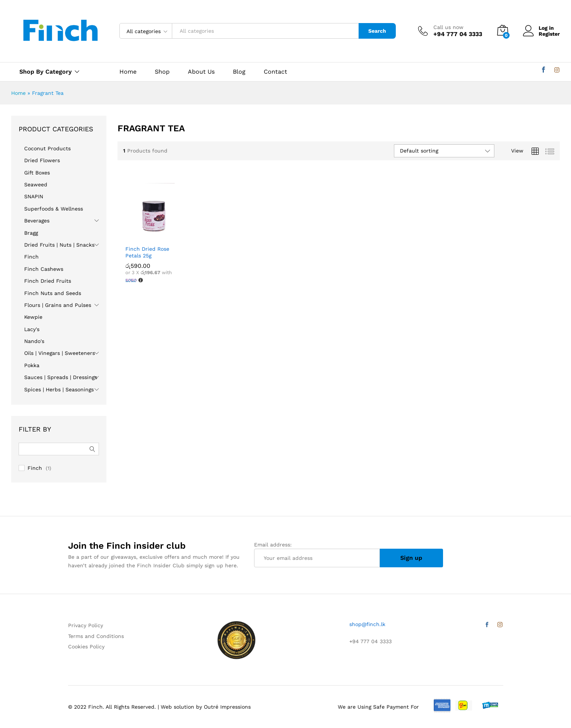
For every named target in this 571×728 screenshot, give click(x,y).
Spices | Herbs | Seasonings (59, 389)
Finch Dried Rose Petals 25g (147, 252)
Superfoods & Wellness (54, 209)
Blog (239, 72)
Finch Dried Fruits (48, 281)
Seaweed (36, 185)
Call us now (448, 27)
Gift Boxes (37, 173)
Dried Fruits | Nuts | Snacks (59, 245)
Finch (31, 257)
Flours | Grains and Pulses (58, 305)
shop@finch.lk (367, 624)
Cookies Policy (86, 647)
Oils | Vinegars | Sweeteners (60, 353)
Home (128, 72)
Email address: (317, 554)
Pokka (32, 365)
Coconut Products (47, 148)
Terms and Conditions (96, 636)
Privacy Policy (86, 625)
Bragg (31, 233)
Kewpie (33, 317)
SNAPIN (34, 196)
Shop (162, 72)
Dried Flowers (42, 160)
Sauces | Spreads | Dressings (61, 377)
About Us (201, 72)
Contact (275, 72)
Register (549, 34)
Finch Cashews (44, 269)
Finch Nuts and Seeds (53, 293)
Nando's (34, 341)
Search (377, 31)
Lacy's (32, 329)
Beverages (37, 221)
